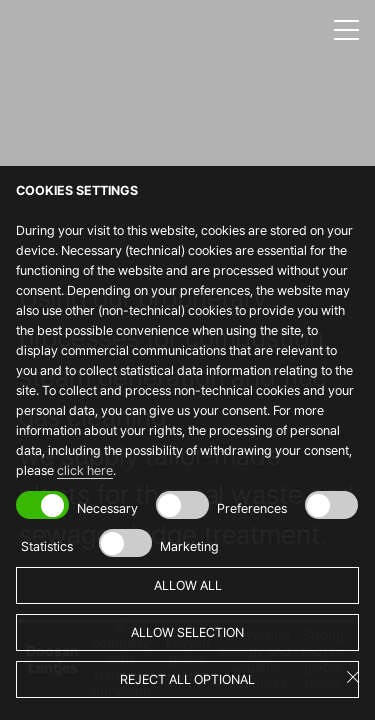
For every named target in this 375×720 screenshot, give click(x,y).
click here (85, 470)
